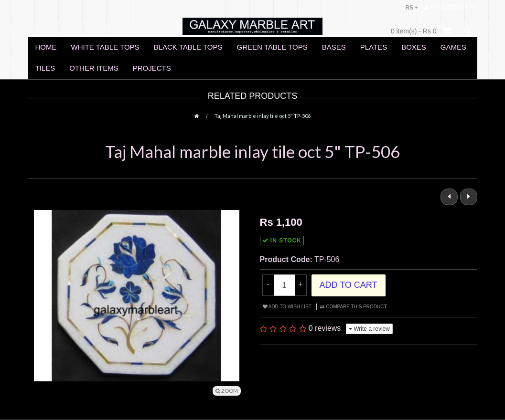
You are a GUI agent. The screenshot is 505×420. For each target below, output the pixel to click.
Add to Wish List (287, 307)
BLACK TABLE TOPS (188, 47)
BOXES (414, 47)
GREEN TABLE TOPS (272, 47)
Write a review (369, 329)
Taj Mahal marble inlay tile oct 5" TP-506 (263, 116)
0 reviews (325, 328)
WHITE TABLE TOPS (105, 47)
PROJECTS (152, 68)
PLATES (374, 47)
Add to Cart (349, 285)
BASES (334, 47)
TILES (45, 68)
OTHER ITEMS (94, 68)
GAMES (453, 47)
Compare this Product (353, 307)
